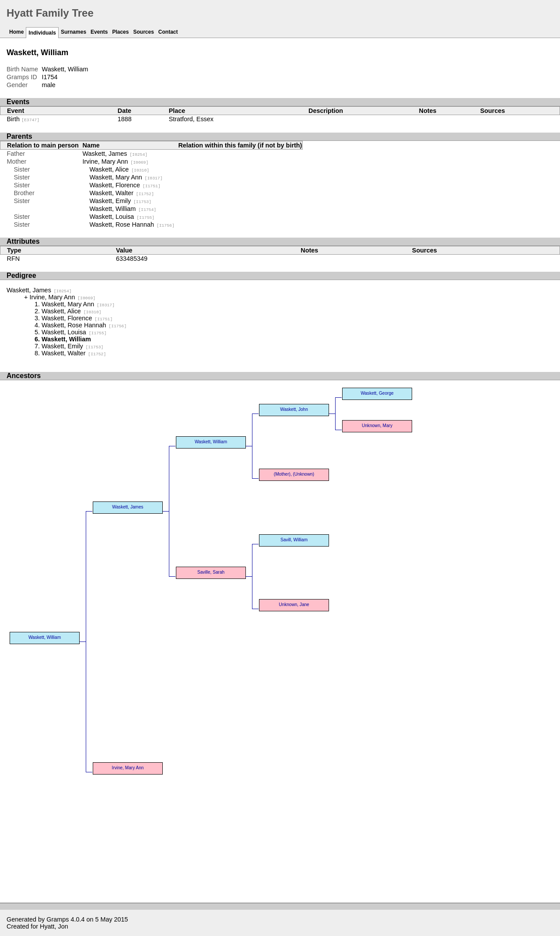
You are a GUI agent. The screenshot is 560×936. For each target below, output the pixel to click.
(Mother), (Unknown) (294, 474)
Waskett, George (377, 393)
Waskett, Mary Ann (126, 177)
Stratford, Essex (191, 119)
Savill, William (294, 540)
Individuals (42, 33)
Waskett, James (115, 154)
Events (99, 32)
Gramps (58, 919)
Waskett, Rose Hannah (132, 224)
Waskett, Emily (121, 201)
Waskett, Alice (120, 169)
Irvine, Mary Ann (116, 161)
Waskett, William (123, 209)
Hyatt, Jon (54, 926)
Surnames (73, 32)
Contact (168, 32)
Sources (143, 32)
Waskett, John (294, 409)
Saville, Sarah (211, 572)
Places (120, 32)
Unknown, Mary (377, 426)
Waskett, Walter (122, 193)
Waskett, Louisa (122, 217)
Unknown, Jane (294, 605)
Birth (23, 119)
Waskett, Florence (125, 185)
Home (16, 32)
